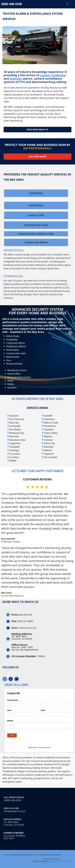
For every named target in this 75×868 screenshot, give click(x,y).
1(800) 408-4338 (12, 800)
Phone (46, 710)
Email (12, 710)
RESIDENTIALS (14, 250)
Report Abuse (33, 748)
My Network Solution (56, 861)
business (16, 78)
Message (13, 721)
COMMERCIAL (13, 276)
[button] (68, 4)
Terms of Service (45, 748)
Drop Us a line (11, 808)
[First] (23, 704)
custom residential (53, 75)
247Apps (68, 861)
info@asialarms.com (15, 811)
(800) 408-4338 (12, 4)
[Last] (56, 704)
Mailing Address (12, 819)
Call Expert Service (14, 797)
